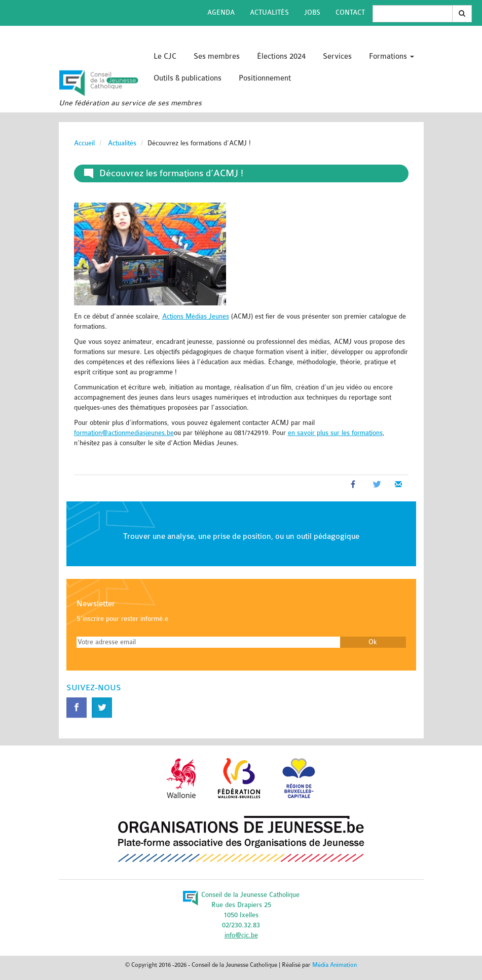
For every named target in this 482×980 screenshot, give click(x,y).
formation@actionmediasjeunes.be (124, 433)
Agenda (221, 12)
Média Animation (335, 965)
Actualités (269, 12)
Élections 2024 (281, 56)
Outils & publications (188, 78)
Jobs (312, 12)
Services (337, 56)
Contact (350, 12)
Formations (392, 56)
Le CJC (165, 56)
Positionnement (265, 78)
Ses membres (217, 56)
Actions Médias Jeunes (196, 316)
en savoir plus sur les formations (335, 433)
